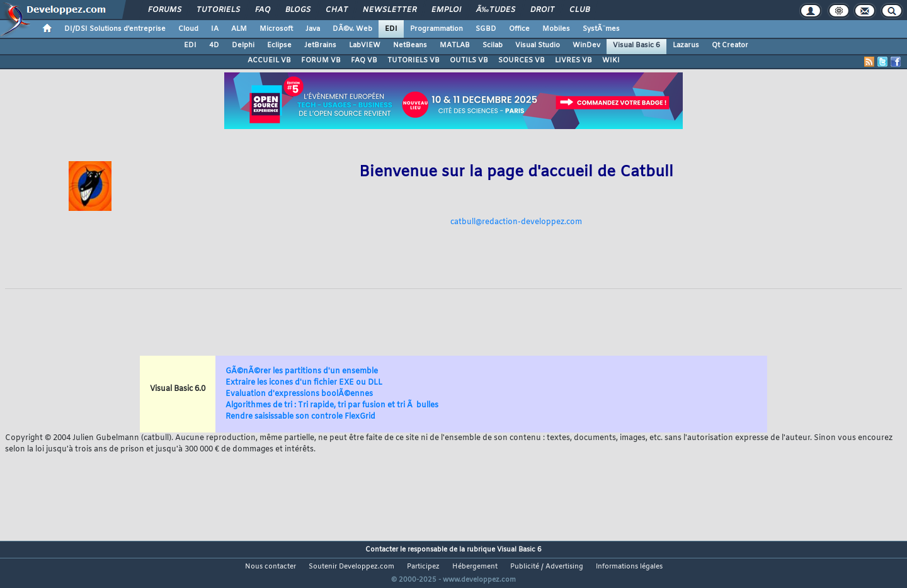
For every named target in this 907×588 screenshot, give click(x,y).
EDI (391, 29)
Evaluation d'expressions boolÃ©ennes (299, 394)
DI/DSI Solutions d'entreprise (115, 29)
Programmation (436, 29)
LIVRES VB (573, 60)
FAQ (263, 10)
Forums (165, 10)
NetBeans (410, 45)
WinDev (586, 45)
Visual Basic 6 (636, 45)
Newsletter (390, 10)
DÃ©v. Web (352, 29)
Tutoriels (218, 10)
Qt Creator (730, 45)
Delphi (243, 45)
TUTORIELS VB (414, 60)
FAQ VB (364, 60)
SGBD (486, 29)
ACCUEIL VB (269, 60)
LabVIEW (365, 45)
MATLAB (455, 45)
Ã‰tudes (496, 10)
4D (214, 45)
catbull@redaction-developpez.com (516, 222)
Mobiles (556, 29)
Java (313, 29)
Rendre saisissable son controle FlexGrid (300, 417)
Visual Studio (538, 45)
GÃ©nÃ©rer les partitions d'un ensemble (302, 371)
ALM (239, 29)
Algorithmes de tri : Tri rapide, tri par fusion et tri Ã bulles (332, 405)
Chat (337, 10)
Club (579, 10)
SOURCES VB (522, 60)
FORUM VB (321, 60)
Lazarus (686, 45)
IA (215, 29)
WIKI (611, 60)
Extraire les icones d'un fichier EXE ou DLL (304, 383)
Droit (542, 10)
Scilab (493, 45)
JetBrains (320, 45)
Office (519, 29)
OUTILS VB (469, 60)
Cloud (188, 29)
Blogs (298, 10)
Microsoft (276, 29)
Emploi (446, 10)
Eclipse (279, 45)
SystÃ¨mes (601, 29)
